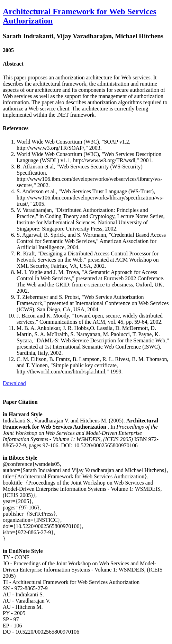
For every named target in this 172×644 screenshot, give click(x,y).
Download (14, 383)
